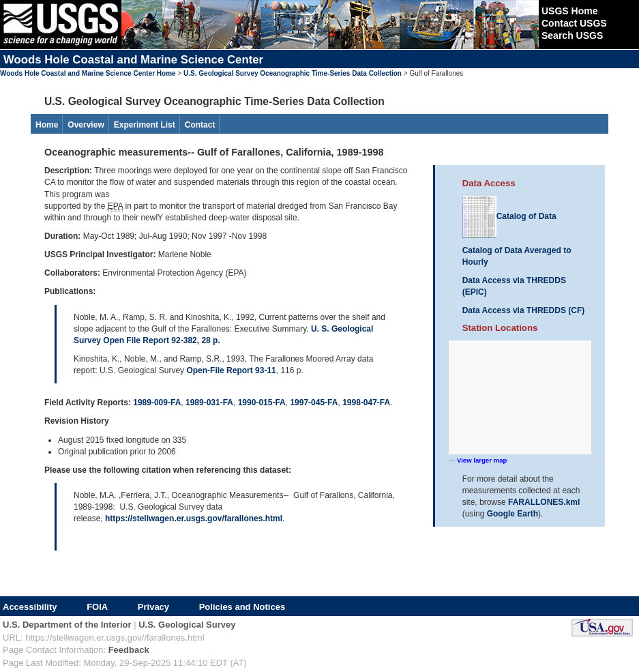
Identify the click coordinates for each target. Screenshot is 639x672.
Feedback (129, 650)
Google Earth (512, 514)
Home (47, 125)
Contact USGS (574, 23)
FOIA (97, 607)
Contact (200, 125)
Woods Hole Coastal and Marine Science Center (133, 60)
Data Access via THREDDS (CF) (524, 310)
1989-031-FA (209, 403)
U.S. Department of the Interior (67, 625)
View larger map (482, 460)
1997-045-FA (314, 403)
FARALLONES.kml (544, 502)
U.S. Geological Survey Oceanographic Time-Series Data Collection (293, 73)
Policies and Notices (242, 607)
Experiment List (145, 125)
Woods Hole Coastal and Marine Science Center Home (88, 73)
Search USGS (572, 35)
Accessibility (30, 607)
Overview (86, 125)
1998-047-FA (366, 403)
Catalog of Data (509, 216)
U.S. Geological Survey (187, 625)
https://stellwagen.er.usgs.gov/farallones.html (194, 518)
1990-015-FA (262, 403)
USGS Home (569, 11)
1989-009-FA (157, 403)
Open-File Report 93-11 (231, 370)
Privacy (153, 607)
